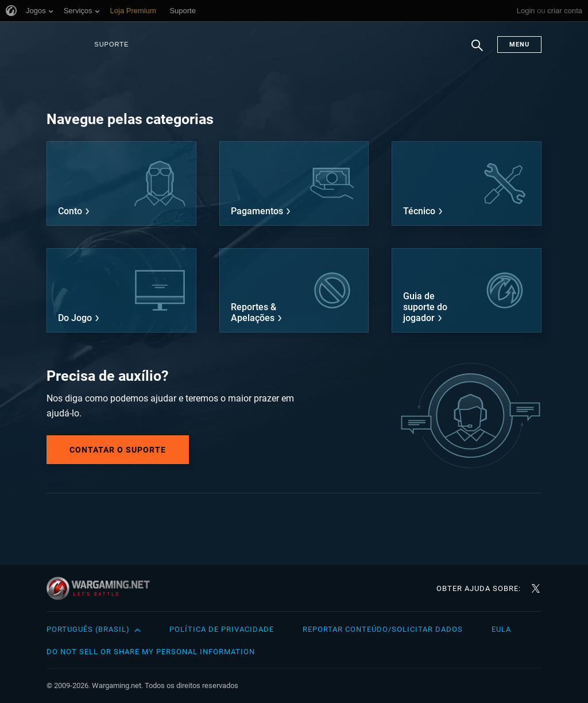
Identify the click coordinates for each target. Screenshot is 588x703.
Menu (519, 45)
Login (526, 11)
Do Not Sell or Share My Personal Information (151, 652)
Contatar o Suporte (118, 450)
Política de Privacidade (222, 629)
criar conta (565, 11)
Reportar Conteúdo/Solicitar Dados (383, 629)
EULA (501, 629)
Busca (477, 51)
